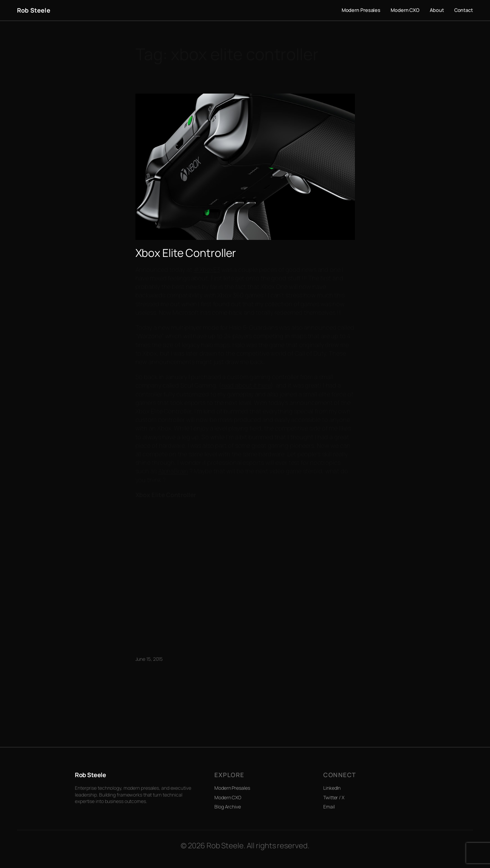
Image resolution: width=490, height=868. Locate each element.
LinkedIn (332, 788)
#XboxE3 (207, 269)
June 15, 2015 (149, 659)
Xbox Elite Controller (186, 253)
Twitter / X (334, 797)
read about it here (246, 385)
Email (329, 807)
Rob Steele (34, 10)
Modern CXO (228, 797)
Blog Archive (228, 807)
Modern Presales (232, 788)
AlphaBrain (173, 471)
